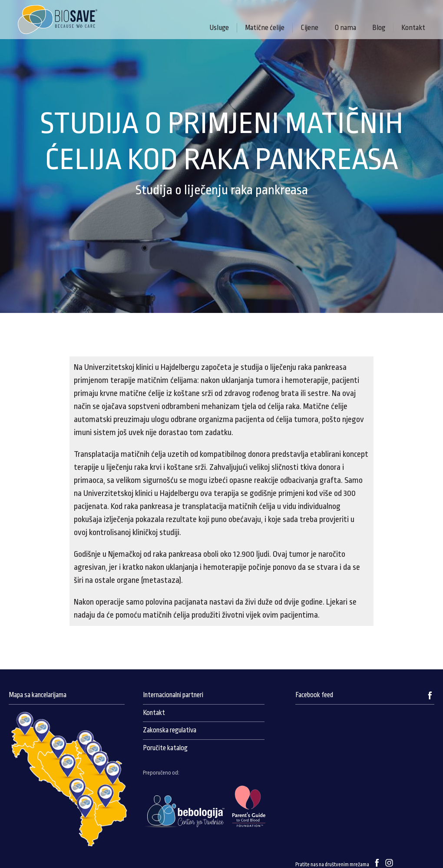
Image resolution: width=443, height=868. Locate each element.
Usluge (219, 28)
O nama (345, 28)
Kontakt (413, 28)
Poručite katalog (165, 748)
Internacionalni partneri (173, 695)
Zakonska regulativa (170, 730)
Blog (379, 28)
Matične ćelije (265, 28)
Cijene (309, 28)
